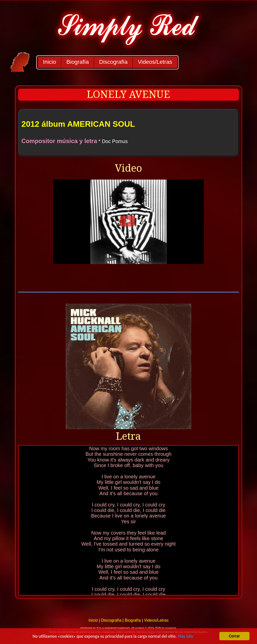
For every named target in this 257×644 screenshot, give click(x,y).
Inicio (49, 62)
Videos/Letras (155, 62)
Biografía (78, 62)
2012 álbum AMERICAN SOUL (78, 124)
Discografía (113, 62)
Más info (185, 637)
